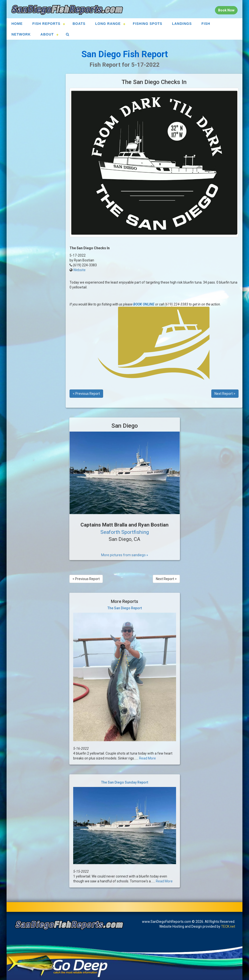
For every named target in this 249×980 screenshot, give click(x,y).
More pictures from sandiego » (125, 555)
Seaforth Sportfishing (125, 532)
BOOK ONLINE (144, 304)
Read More (147, 758)
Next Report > (225, 394)
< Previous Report (86, 394)
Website (79, 270)
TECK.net (228, 926)
